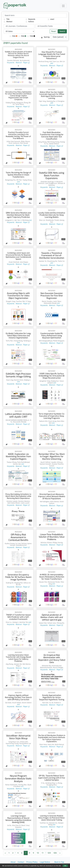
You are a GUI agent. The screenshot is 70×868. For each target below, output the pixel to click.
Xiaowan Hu (53, 823)
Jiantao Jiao (17, 464)
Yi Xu (43, 783)
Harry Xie (51, 745)
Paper (26, 63)
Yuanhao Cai (44, 823)
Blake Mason (26, 141)
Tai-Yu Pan (9, 341)
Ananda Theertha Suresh (56, 465)
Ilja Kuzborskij (25, 60)
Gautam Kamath (45, 464)
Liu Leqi (18, 543)
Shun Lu (9, 622)
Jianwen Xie (18, 664)
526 (55, 853)
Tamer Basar (20, 104)
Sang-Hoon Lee (14, 742)
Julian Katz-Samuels (13, 141)
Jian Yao (17, 220)
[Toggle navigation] (63, 6)
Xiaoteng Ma (51, 101)
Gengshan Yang (45, 381)
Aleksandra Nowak (50, 303)
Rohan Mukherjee (11, 785)
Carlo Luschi (25, 503)
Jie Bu (9, 825)
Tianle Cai (61, 261)
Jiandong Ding (50, 783)
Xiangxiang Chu (10, 180)
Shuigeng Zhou (52, 785)
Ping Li (18, 666)
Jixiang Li (15, 622)
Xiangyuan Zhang (22, 103)
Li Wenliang (25, 220)
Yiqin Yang (42, 101)
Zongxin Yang (11, 301)
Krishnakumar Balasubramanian (51, 667)
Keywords (30, 19)
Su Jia (51, 703)
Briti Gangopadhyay (46, 341)
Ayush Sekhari (45, 462)
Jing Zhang (9, 664)
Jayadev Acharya (57, 462)
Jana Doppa (24, 262)
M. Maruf (22, 825)
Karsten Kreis (19, 380)
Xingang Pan (19, 583)
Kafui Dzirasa (55, 502)
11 (43, 853)
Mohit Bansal (59, 745)
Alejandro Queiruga (47, 182)
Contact (21, 862)
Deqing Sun (55, 381)
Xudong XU (10, 583)
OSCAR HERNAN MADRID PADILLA (17, 420)
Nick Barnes (27, 664)
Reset (53, 31)
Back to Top (59, 862)
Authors (30, 22)
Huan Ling (10, 380)
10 (38, 853)
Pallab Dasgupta (59, 341)
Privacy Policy (32, 862)
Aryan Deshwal (14, 262)
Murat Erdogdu (58, 667)
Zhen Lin (42, 220)
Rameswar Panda (54, 582)
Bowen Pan (43, 582)
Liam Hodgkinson (51, 183)
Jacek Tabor (57, 301)
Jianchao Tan (24, 622)
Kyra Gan (45, 703)
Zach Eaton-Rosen (14, 503)
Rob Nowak (24, 143)
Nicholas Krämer (46, 543)
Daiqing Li (27, 380)
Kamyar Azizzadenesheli (18, 545)
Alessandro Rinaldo (20, 422)
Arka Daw (15, 825)
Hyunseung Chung (12, 743)
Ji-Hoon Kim (24, 742)
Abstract (8, 22)
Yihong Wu (61, 623)
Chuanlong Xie (52, 261)
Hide (13, 36)
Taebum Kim (43, 421)
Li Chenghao (60, 101)
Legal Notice (45, 862)
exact (51, 19)
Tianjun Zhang (12, 462)
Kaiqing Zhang (11, 103)
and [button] (52, 63)
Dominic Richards (13, 60)
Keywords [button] (11, 63)
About (13, 862)
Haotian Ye (43, 261)
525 (49, 853)
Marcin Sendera (47, 301)
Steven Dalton (27, 703)
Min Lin (62, 61)
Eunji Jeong (52, 421)
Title (6, 19)
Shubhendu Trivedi (52, 220)
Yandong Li (27, 341)
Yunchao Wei (20, 301)
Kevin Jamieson (14, 143)
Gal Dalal (8, 703)
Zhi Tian (19, 180)
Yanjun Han (43, 623)
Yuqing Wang (27, 180)
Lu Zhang (59, 783)
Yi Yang (28, 301)
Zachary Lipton (26, 543)
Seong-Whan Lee (25, 743)
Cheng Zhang (18, 341)
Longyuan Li (9, 220)
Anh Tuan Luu (54, 61)
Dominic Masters (24, 501)
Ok (65, 866)
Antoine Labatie (12, 501)
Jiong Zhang (42, 142)
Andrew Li (57, 703)
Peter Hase (43, 745)
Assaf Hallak (17, 703)
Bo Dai (18, 585)
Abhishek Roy (46, 666)
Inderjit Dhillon (54, 144)
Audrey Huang (10, 543)
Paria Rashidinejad (23, 462)
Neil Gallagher (45, 502)
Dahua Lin (27, 583)
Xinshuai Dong (43, 61)
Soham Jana (52, 623)
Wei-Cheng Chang (53, 142)
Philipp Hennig (58, 543)
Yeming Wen (22, 785)
